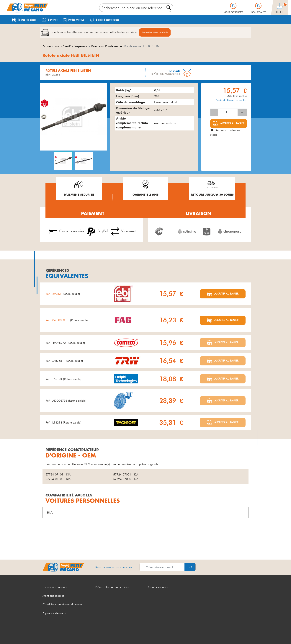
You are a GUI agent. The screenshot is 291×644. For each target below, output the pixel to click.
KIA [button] (50, 513)
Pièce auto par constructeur (113, 587)
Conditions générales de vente (62, 605)
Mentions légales (53, 596)
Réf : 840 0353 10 (58, 321)
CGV (46, 634)
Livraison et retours (55, 587)
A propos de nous (54, 613)
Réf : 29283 (54, 294)
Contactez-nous (158, 587)
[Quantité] (228, 113)
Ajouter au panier (232, 124)
